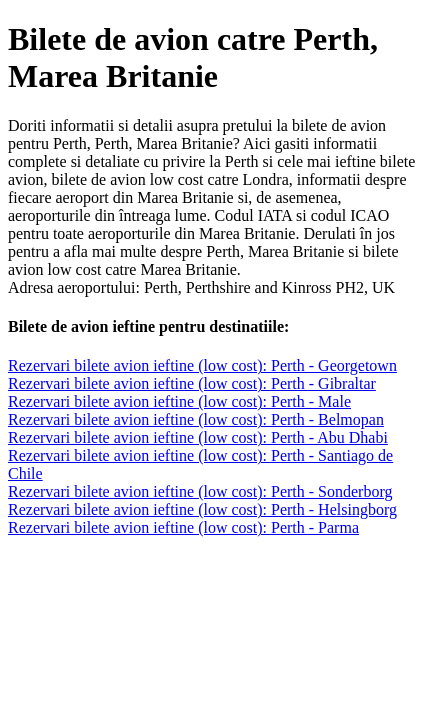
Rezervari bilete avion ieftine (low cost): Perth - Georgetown (202, 365)
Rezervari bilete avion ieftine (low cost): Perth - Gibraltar (192, 383)
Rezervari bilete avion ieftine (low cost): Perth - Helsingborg (202, 509)
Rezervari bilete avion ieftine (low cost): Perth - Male (179, 401)
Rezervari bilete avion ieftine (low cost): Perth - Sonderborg (200, 491)
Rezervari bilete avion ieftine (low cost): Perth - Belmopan (196, 419)
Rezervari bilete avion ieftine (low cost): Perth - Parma (183, 527)
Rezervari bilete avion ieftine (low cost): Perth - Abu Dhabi (198, 437)
